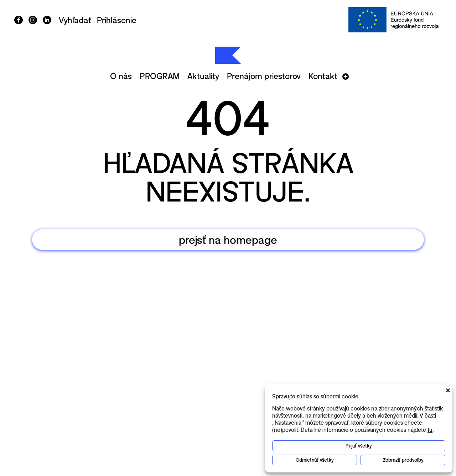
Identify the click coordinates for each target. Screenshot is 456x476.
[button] (449, 389)
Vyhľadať (75, 20)
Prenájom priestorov (264, 76)
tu (430, 430)
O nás (121, 76)
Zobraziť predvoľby (403, 460)
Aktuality (203, 76)
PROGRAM (160, 76)
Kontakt (323, 76)
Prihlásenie (117, 20)
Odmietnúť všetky (315, 460)
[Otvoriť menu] (346, 77)
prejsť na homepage (228, 239)
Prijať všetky (359, 446)
